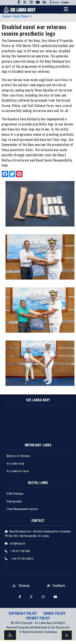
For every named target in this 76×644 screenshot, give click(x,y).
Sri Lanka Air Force (18, 471)
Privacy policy (38, 618)
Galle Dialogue (15, 493)
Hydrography (14, 501)
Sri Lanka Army (15, 463)
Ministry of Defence (18, 456)
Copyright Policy (23, 613)
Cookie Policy (55, 613)
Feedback (55, 585)
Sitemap (21, 585)
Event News (22, 16)
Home (6, 16)
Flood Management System (22, 509)
